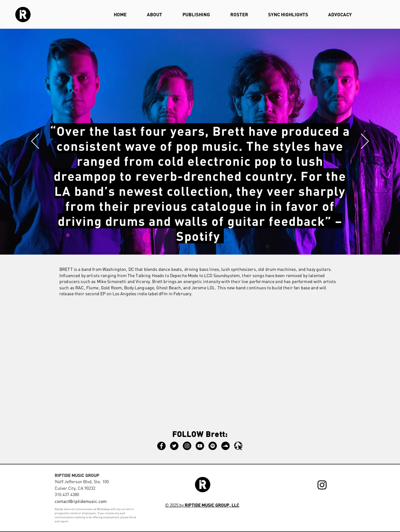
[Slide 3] (197, 239)
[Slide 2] (203, 239)
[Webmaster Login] (333, 508)
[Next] (365, 142)
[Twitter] (174, 446)
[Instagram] (187, 446)
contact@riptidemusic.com (81, 501)
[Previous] (35, 142)
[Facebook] (161, 446)
